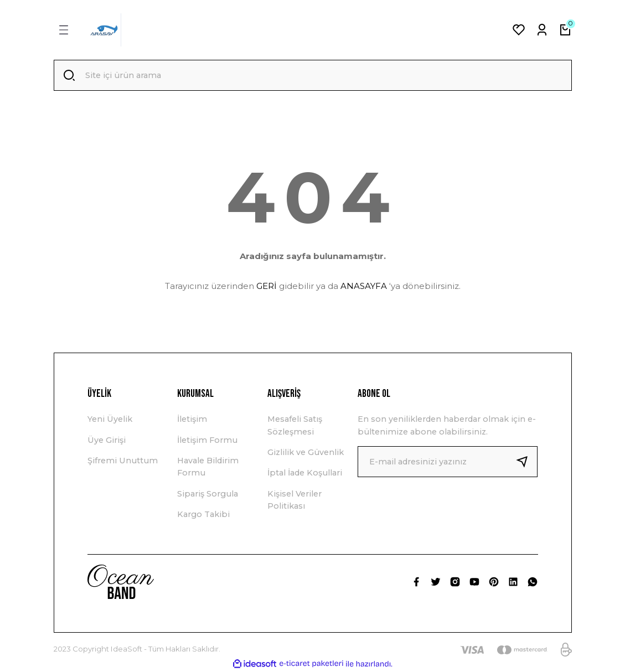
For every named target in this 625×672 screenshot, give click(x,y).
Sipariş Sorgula (208, 494)
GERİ (267, 286)
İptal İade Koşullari (305, 473)
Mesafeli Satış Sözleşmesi (295, 425)
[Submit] (526, 462)
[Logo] (104, 30)
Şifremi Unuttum (123, 461)
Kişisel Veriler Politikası (295, 500)
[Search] (313, 75)
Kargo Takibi (203, 514)
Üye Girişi (107, 440)
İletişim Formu (207, 440)
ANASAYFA (364, 286)
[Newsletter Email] (448, 462)
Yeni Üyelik (110, 419)
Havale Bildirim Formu (208, 467)
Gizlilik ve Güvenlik (306, 452)
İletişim (192, 419)
